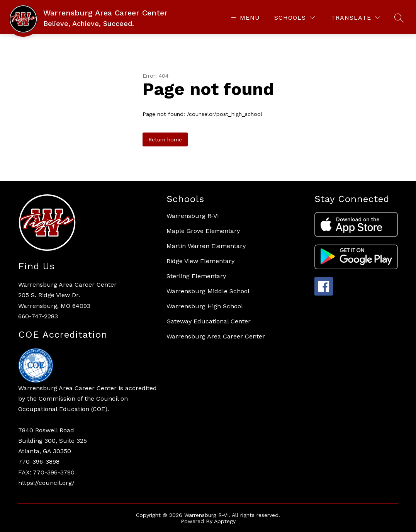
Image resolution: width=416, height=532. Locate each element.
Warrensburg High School (205, 306)
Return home (165, 139)
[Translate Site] (356, 18)
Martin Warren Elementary (206, 246)
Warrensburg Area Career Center (216, 336)
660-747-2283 (38, 316)
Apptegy (225, 521)
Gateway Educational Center (209, 321)
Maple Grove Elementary (203, 231)
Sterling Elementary (196, 276)
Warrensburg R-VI (193, 216)
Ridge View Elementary (200, 261)
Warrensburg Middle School (208, 291)
